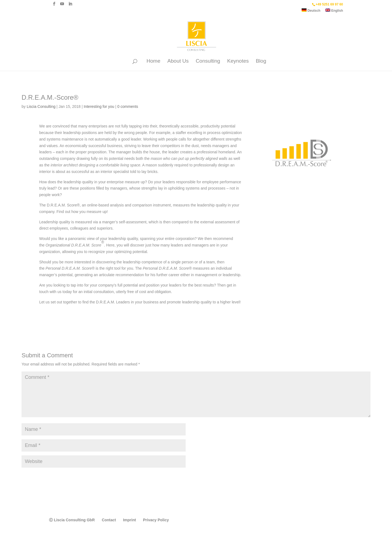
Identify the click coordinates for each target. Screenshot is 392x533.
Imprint (129, 520)
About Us (178, 61)
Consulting (208, 61)
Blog (261, 61)
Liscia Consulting (41, 106)
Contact (109, 520)
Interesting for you (99, 106)
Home (153, 61)
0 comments (128, 106)
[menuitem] (311, 12)
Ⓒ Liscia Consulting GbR (72, 520)
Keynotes (238, 61)
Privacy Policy (156, 520)
